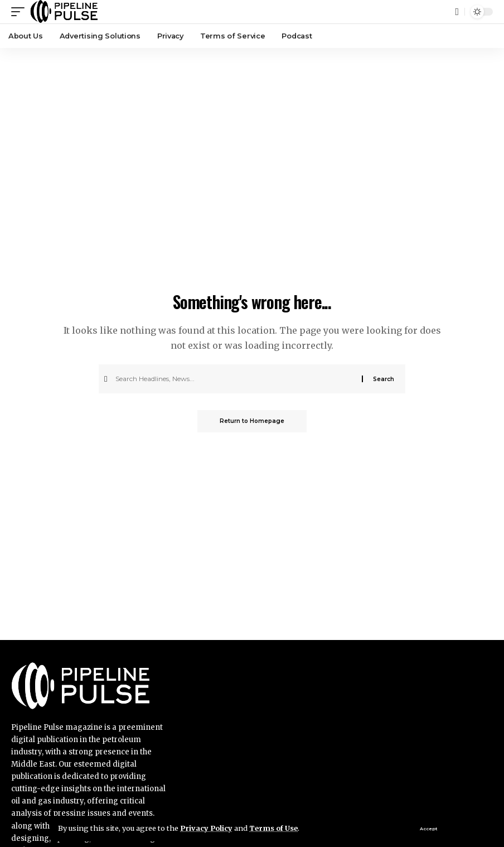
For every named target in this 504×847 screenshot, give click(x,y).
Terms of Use (273, 828)
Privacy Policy (206, 828)
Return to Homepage (252, 421)
